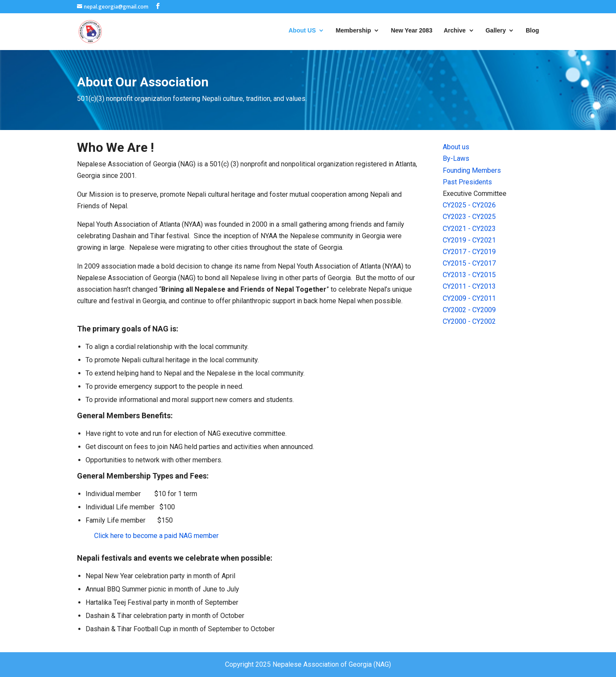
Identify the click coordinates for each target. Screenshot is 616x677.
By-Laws (456, 158)
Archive (455, 31)
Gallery (496, 31)
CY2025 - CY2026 (469, 205)
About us (456, 147)
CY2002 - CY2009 (469, 310)
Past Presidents (467, 182)
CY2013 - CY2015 (469, 275)
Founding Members (472, 170)
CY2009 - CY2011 (469, 298)
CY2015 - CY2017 (469, 263)
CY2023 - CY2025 (469, 217)
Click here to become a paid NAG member (156, 536)
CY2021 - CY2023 (469, 229)
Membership (353, 31)
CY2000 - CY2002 (469, 321)
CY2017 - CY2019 (469, 252)
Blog (532, 31)
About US (302, 31)
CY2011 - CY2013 (469, 286)
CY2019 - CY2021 (469, 240)
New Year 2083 (412, 31)
